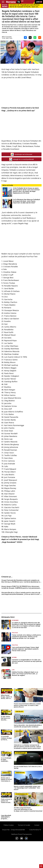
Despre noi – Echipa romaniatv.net (14, 830)
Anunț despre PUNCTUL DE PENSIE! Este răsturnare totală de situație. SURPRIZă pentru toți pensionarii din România (21, 587)
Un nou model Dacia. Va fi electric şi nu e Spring (28, 767)
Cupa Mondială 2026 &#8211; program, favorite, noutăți (6, 817)
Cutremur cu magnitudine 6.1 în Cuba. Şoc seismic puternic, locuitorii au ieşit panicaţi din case (27, 661)
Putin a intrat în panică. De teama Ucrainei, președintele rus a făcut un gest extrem (6, 801)
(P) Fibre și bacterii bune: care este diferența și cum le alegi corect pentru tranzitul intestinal (28, 809)
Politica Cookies (9, 825)
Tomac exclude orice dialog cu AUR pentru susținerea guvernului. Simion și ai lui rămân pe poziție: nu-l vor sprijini (26, 637)
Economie (15, 620)
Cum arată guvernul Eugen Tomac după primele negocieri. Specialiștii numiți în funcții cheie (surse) (25, 649)
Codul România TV (35, 830)
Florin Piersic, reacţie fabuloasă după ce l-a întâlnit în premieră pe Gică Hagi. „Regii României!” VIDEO (20, 539)
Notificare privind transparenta (21, 834)
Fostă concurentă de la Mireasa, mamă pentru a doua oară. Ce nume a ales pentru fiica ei (27, 705)
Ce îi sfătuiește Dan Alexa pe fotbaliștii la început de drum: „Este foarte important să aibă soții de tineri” (27, 201)
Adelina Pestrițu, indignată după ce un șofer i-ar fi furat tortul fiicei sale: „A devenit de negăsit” (25, 674)
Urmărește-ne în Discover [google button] (21, 154)
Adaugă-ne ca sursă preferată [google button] (21, 159)
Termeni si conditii (24, 825)
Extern (14, 657)
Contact (37, 825)
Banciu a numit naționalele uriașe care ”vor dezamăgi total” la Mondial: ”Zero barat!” (27, 788)
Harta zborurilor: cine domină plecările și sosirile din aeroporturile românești (28, 726)
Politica (15, 633)
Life (13, 670)
